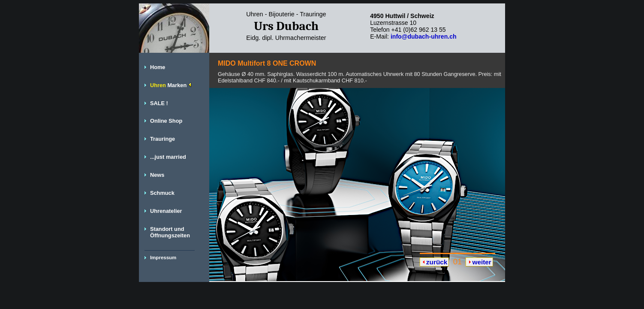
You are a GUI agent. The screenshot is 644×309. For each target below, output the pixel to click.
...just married (168, 157)
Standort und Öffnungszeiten (170, 232)
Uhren (171, 85)
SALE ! (159, 103)
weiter (481, 262)
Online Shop (166, 121)
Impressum (163, 257)
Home (158, 67)
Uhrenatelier (166, 211)
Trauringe (163, 139)
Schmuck (162, 193)
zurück (437, 262)
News (157, 175)
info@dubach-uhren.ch (424, 36)
